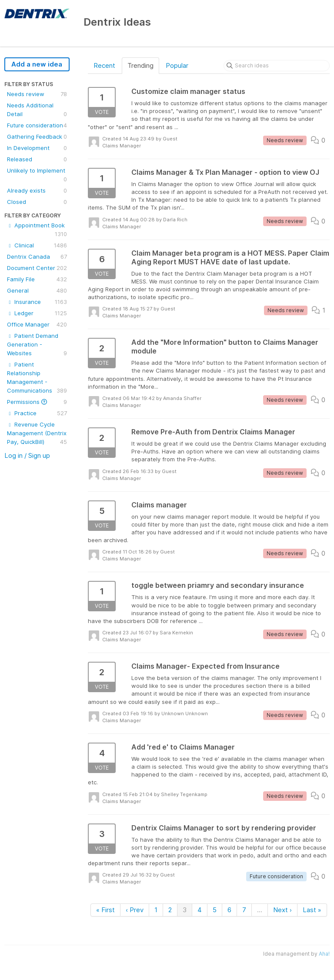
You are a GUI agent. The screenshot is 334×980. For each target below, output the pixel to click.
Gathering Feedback (37, 137)
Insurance (37, 302)
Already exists (37, 190)
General (37, 290)
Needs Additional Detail (37, 110)
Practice (37, 413)
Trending (140, 65)
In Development (37, 148)
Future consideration (37, 125)
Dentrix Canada (37, 257)
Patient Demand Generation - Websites (37, 345)
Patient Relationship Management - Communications (37, 378)
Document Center (37, 268)
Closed (37, 202)
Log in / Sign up (27, 455)
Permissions (37, 402)
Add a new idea (37, 64)
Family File (37, 279)
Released (37, 159)
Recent (104, 65)
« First (105, 910)
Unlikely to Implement (37, 175)
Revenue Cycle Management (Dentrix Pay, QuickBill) (37, 433)
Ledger (37, 313)
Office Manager (37, 324)
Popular (177, 65)
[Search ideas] (277, 66)
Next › (282, 910)
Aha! (324, 954)
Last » (312, 910)
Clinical (37, 245)
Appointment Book (37, 230)
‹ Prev (135, 910)
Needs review (37, 94)
